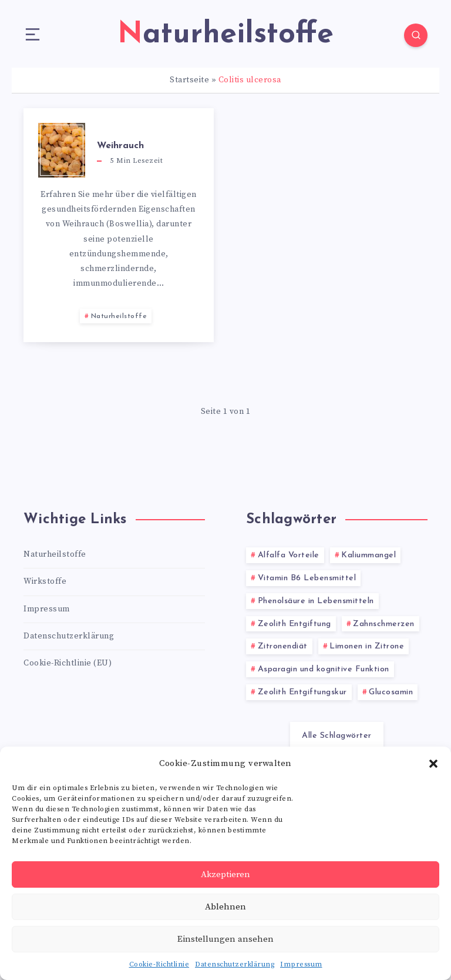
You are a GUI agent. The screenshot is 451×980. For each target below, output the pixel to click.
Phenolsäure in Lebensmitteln (316, 601)
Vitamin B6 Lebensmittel (307, 578)
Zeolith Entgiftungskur (302, 692)
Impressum (301, 964)
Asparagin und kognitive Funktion (324, 669)
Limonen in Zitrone (367, 646)
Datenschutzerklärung (235, 964)
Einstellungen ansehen (225, 939)
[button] (433, 764)
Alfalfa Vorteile (289, 555)
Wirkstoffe (45, 581)
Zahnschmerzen (384, 624)
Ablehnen (225, 907)
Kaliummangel (368, 555)
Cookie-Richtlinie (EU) (68, 663)
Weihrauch (120, 146)
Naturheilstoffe (119, 316)
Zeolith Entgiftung (295, 624)
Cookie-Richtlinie (159, 964)
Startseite (189, 80)
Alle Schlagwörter (337, 736)
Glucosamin (391, 692)
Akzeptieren (225, 874)
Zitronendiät (283, 646)
